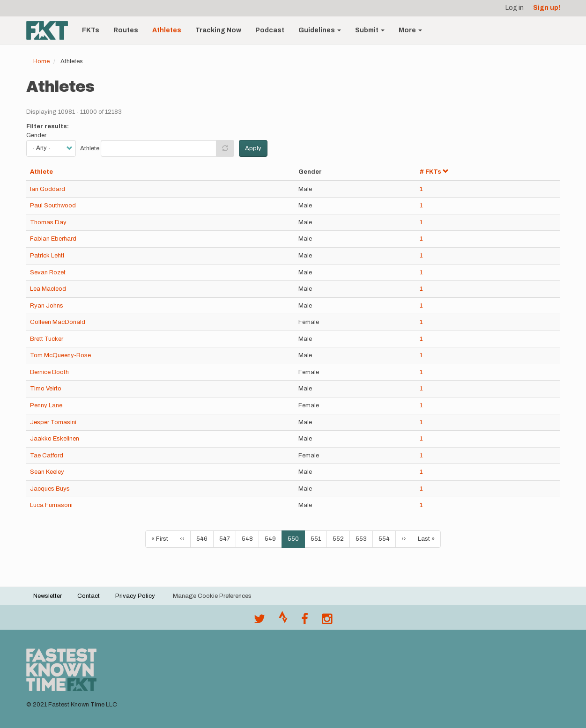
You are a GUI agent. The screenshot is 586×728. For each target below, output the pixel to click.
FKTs (91, 30)
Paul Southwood (53, 206)
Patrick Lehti (47, 256)
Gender (36, 135)
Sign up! (547, 8)
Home (41, 61)
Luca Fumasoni (51, 505)
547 (227, 538)
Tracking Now (218, 30)
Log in (515, 8)
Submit (370, 30)
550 (296, 541)
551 (318, 538)
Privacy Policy (135, 596)
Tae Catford (47, 456)
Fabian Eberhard (53, 239)
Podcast (270, 30)
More (410, 30)
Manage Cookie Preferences (212, 596)
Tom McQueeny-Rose (60, 355)
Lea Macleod (48, 289)
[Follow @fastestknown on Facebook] (305, 621)
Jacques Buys (50, 489)
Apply (253, 148)
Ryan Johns (47, 306)
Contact (89, 596)
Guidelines (320, 30)
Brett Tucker (47, 339)
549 (272, 538)
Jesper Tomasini (53, 422)
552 (340, 538)
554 (386, 538)
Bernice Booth (49, 372)
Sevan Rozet (48, 272)
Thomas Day (48, 222)
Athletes (167, 30)
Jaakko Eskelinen (55, 439)
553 (363, 538)
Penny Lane (46, 405)
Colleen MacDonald (58, 322)
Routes (126, 30)
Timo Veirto (46, 389)
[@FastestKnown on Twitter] (260, 621)
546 (204, 538)
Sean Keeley (47, 472)
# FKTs (434, 172)
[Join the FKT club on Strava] (283, 621)
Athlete (90, 148)
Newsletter (48, 596)
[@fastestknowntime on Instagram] (327, 621)
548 (249, 538)
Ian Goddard (48, 189)
